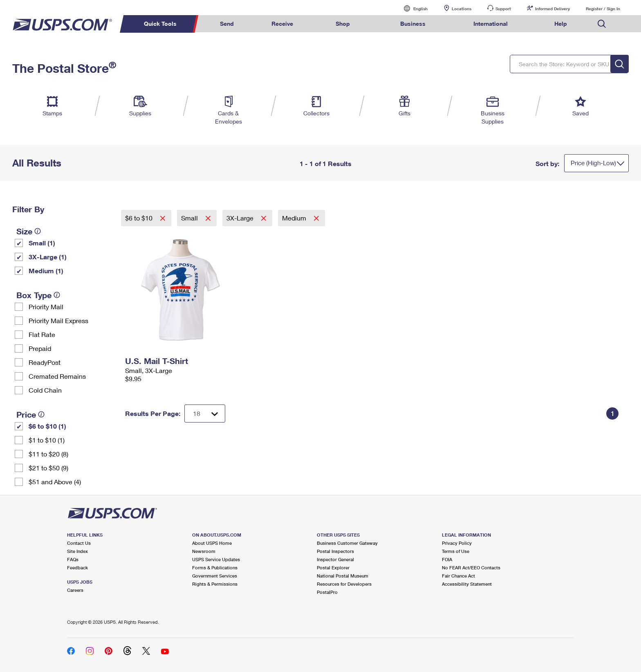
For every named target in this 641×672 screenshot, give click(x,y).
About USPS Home (212, 543)
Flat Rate (42, 334)
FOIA (447, 559)
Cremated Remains (57, 376)
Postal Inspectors (335, 551)
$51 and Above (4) (55, 482)
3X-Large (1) (48, 257)
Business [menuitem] (413, 24)
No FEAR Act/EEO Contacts (471, 567)
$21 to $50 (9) (48, 468)
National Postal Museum (343, 576)
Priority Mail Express (58, 320)
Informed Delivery (552, 9)
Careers (75, 590)
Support (503, 9)
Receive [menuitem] (282, 24)
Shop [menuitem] (343, 24)
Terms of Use (456, 551)
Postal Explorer (333, 567)
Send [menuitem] (227, 24)
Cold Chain (45, 390)
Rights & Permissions (215, 584)
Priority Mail (46, 307)
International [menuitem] (491, 24)
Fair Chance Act (458, 576)
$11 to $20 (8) (48, 454)
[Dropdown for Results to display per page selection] (205, 414)
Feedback (77, 567)
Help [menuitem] (561, 24)
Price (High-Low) (593, 163)
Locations (462, 9)
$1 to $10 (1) (47, 440)
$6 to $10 (140, 218)
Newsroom (204, 551)
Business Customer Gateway (347, 543)
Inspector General (335, 559)
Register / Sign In (603, 9)
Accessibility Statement (467, 584)
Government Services (215, 576)
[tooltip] (38, 231)
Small (190, 218)
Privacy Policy (457, 543)
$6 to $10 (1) (47, 426)
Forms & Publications (215, 567)
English (412, 8)
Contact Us (79, 543)
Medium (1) (46, 271)
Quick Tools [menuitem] (160, 24)
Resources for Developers (344, 584)
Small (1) (42, 243)
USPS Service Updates (216, 559)
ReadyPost (45, 362)
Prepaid (40, 348)
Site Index (77, 551)
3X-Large (241, 218)
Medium (295, 218)
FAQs (73, 559)
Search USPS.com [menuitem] (602, 24)
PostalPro (327, 592)
